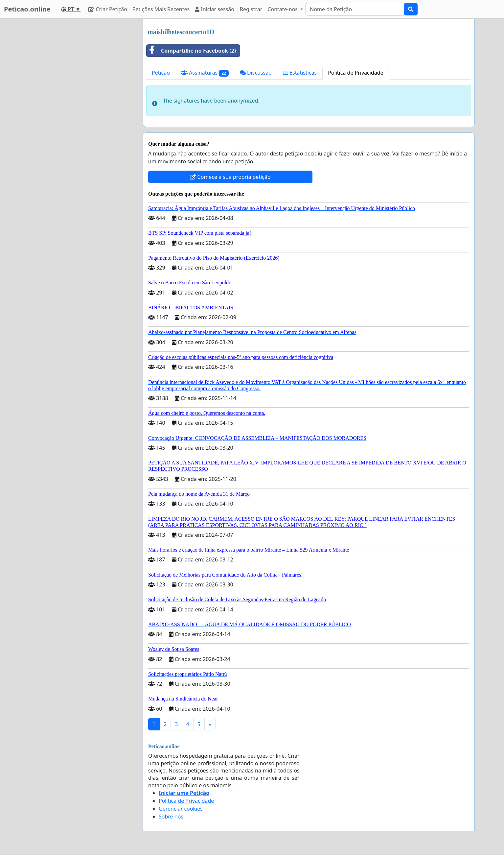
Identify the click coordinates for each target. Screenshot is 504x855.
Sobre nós (171, 817)
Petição (161, 73)
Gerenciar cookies (181, 809)
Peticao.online (27, 9)
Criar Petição (108, 9)
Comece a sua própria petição (230, 177)
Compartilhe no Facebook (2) (191, 51)
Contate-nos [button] (283, 9)
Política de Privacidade (355, 73)
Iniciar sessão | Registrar (229, 9)
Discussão (256, 73)
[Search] (355, 9)
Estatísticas (300, 73)
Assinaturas (205, 73)
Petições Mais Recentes (161, 9)
